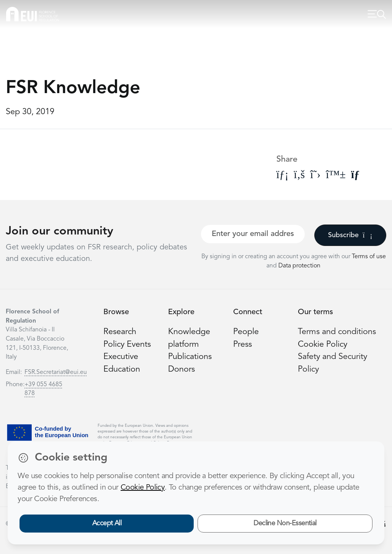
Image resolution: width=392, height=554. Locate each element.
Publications (190, 357)
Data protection (299, 266)
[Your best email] (253, 234)
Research (120, 332)
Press (243, 345)
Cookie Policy (323, 345)
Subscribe (350, 235)
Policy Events (127, 345)
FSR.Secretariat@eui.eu (56, 372)
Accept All (107, 523)
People (246, 332)
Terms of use (369, 257)
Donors (181, 370)
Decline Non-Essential (285, 523)
